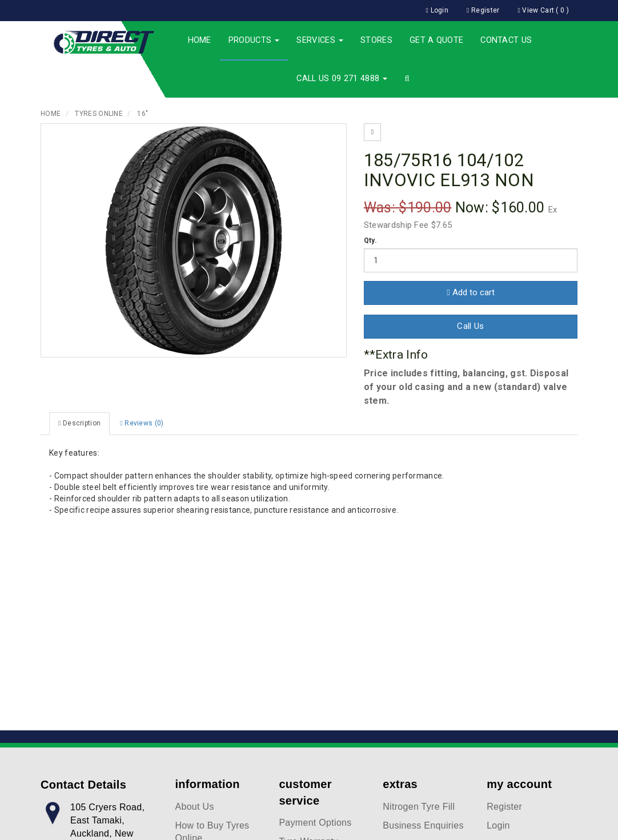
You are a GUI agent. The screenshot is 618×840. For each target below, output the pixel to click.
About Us (195, 807)
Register (504, 807)
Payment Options (315, 823)
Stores (376, 40)
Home (200, 40)
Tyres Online (99, 114)
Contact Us (506, 40)
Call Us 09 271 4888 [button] (342, 79)
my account (519, 784)
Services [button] (320, 40)
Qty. (370, 240)
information (208, 784)
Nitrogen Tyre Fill (419, 807)
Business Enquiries (423, 825)
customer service (305, 792)
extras (400, 784)
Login (498, 825)
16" (143, 114)
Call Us (470, 326)
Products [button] (254, 40)
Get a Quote (436, 40)
